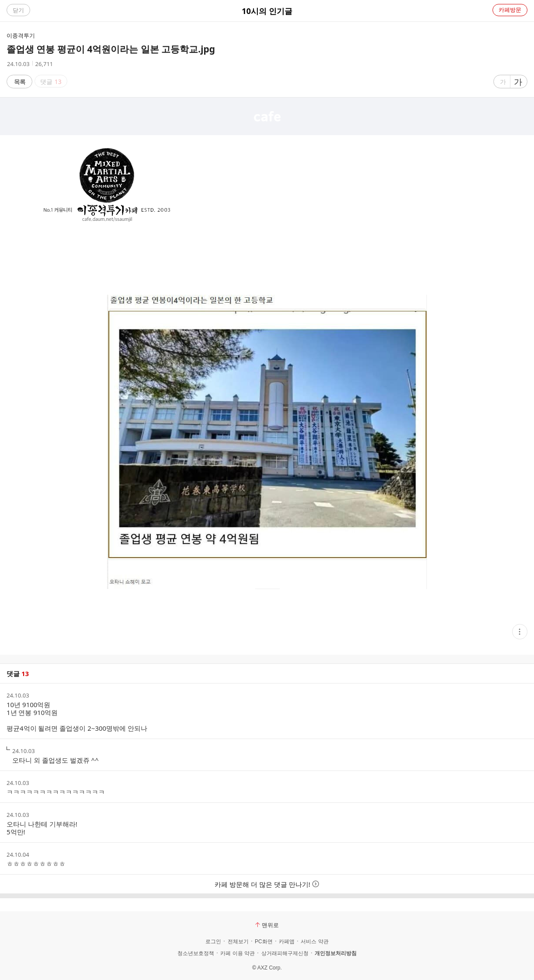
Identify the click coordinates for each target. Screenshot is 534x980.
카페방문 (510, 10)
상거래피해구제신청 (285, 953)
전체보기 (238, 942)
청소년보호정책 (196, 953)
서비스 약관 (314, 942)
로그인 (213, 942)
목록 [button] (20, 82)
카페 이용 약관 (238, 953)
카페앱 (287, 942)
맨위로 (267, 925)
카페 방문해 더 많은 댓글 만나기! (267, 884)
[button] (520, 632)
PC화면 (264, 942)
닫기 (18, 10)
